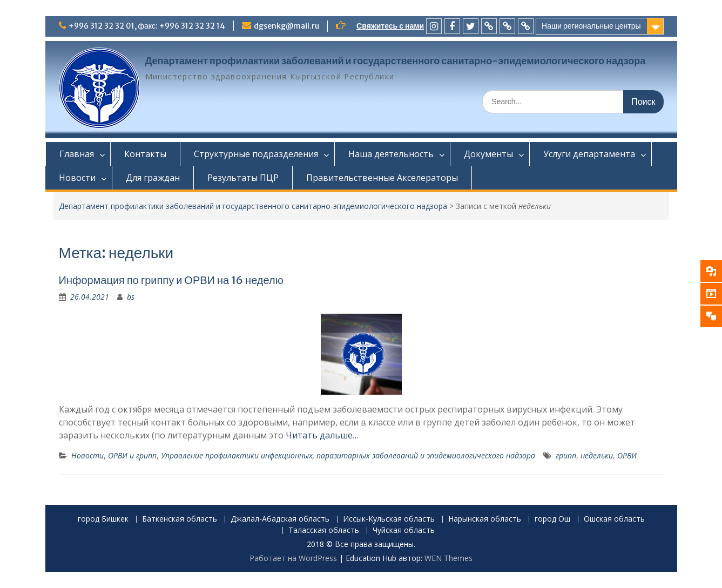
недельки (597, 455)
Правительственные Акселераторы (382, 178)
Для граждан (153, 178)
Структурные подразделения (256, 154)
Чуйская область (404, 530)
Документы (488, 154)
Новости (77, 178)
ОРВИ (627, 455)
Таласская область (324, 530)
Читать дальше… (322, 435)
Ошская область (614, 519)
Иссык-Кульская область (389, 519)
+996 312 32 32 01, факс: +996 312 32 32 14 (147, 26)
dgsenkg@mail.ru (286, 26)
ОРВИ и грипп (132, 455)
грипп (566, 455)
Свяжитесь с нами (390, 26)
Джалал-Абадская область (280, 519)
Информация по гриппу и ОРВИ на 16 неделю (171, 280)
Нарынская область (485, 519)
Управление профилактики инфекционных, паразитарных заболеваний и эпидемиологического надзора (348, 455)
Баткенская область (180, 519)
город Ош (552, 519)
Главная (77, 154)
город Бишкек (103, 519)
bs (131, 297)
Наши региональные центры (591, 26)
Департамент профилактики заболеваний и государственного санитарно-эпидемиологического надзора (396, 61)
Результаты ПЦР (243, 178)
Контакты (145, 154)
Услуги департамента (589, 154)
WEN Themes (448, 558)
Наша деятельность (391, 154)
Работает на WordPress (293, 558)
